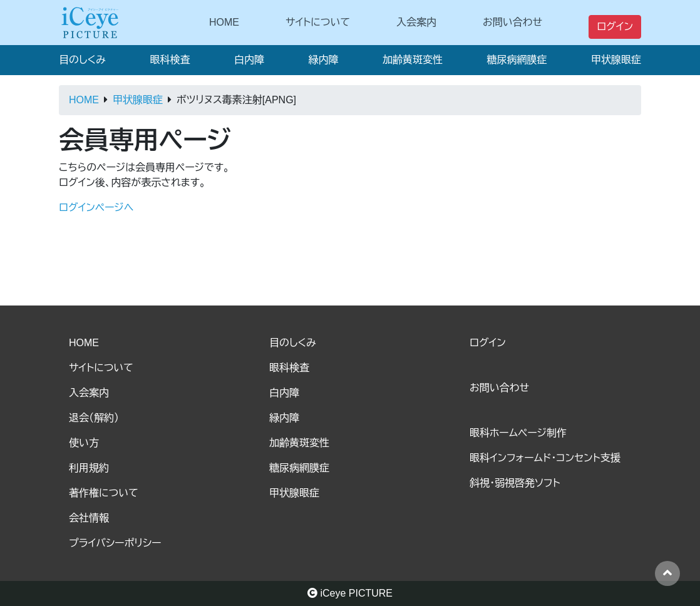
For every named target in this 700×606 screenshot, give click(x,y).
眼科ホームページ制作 (518, 433)
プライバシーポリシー (115, 543)
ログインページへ (96, 208)
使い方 (84, 443)
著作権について (104, 493)
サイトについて (318, 22)
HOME (224, 22)
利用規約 (89, 468)
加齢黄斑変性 (413, 60)
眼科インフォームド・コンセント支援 (545, 458)
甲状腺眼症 (616, 60)
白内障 (249, 60)
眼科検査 (170, 60)
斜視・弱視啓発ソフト (515, 483)
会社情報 (89, 518)
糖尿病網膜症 (517, 60)
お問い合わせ (512, 22)
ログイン (615, 27)
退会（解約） (94, 418)
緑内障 (323, 60)
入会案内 (416, 22)
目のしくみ (82, 60)
